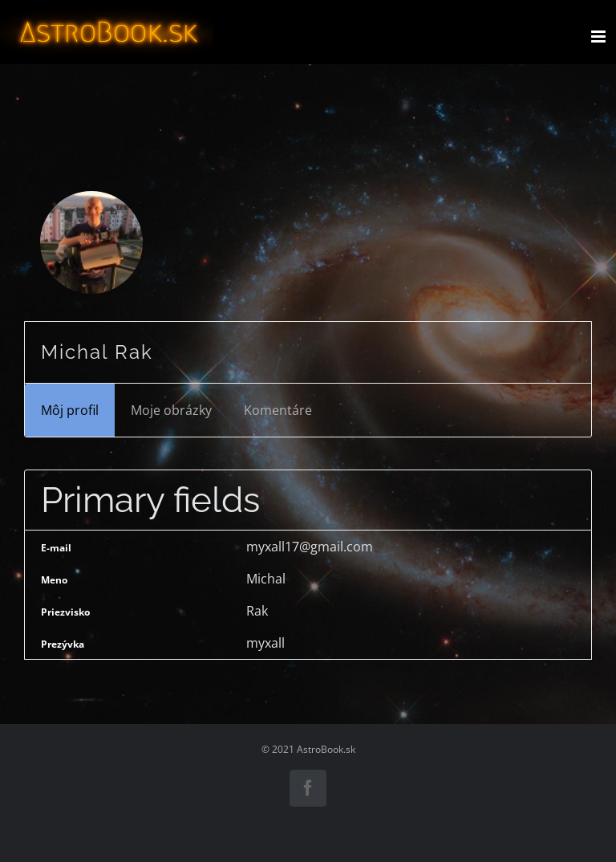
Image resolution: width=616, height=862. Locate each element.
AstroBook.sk (326, 749)
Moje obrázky (171, 410)
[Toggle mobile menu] (600, 37)
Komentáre (278, 410)
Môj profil (70, 410)
